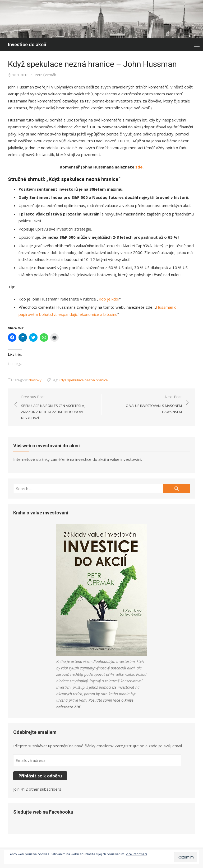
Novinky (35, 380)
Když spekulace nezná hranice (83, 380)
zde (138, 167)
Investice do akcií (27, 44)
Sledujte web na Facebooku (43, 812)
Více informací (136, 854)
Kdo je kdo (108, 299)
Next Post (144, 405)
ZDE (78, 707)
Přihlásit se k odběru (40, 776)
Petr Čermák (45, 75)
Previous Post (59, 408)
